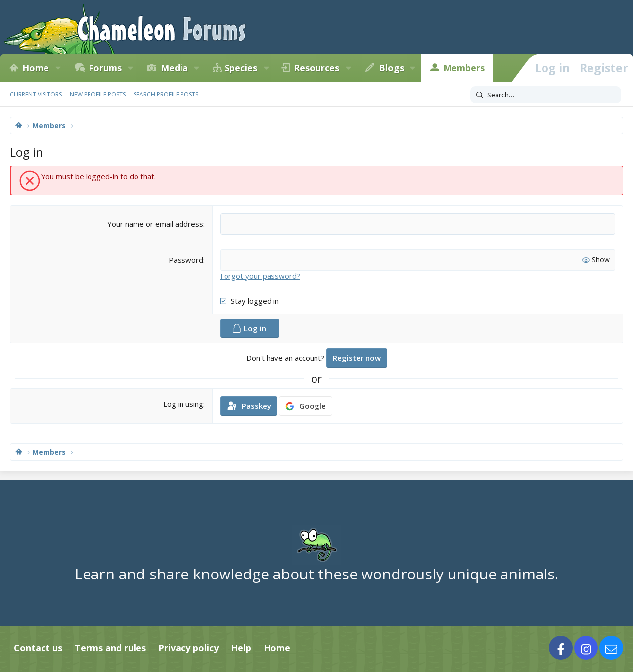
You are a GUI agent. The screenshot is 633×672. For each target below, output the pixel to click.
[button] (58, 68)
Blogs (391, 68)
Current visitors (36, 94)
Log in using (183, 404)
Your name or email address (155, 224)
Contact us (38, 648)
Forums (105, 68)
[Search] (546, 95)
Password (186, 260)
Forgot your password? (260, 276)
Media (174, 68)
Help (241, 648)
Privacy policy (188, 648)
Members (464, 68)
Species (241, 68)
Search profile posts (166, 94)
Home (36, 68)
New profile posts (98, 94)
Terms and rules (110, 648)
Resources (316, 68)
